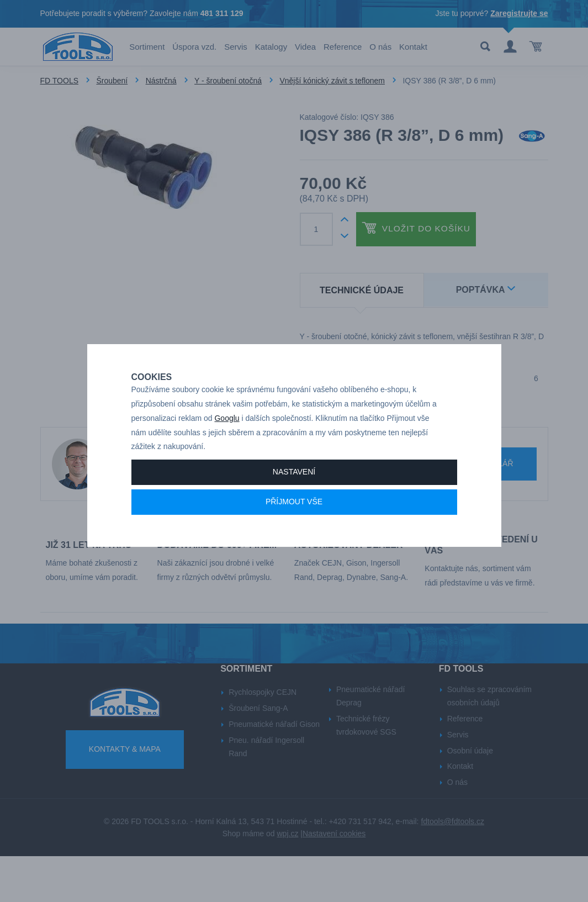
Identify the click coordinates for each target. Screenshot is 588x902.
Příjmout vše (294, 526)
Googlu (227, 443)
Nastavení (294, 497)
